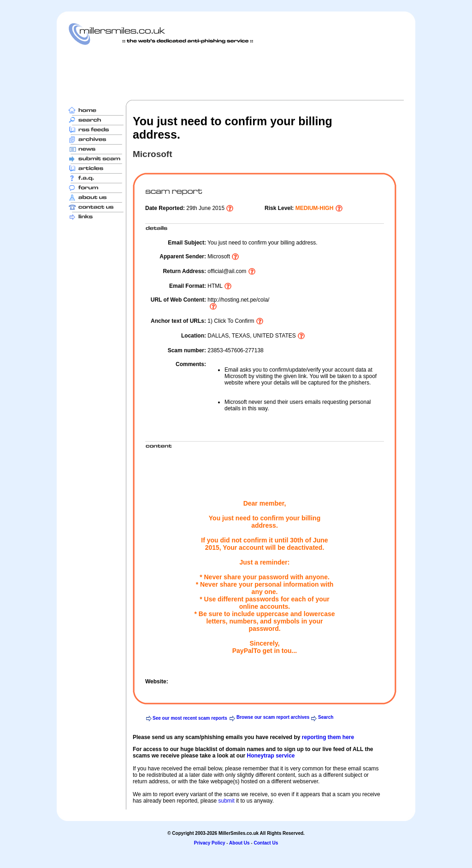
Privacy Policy (210, 843)
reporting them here (328, 737)
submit (226, 801)
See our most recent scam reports (190, 718)
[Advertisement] (236, 72)
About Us (239, 843)
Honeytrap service (271, 756)
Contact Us (266, 843)
